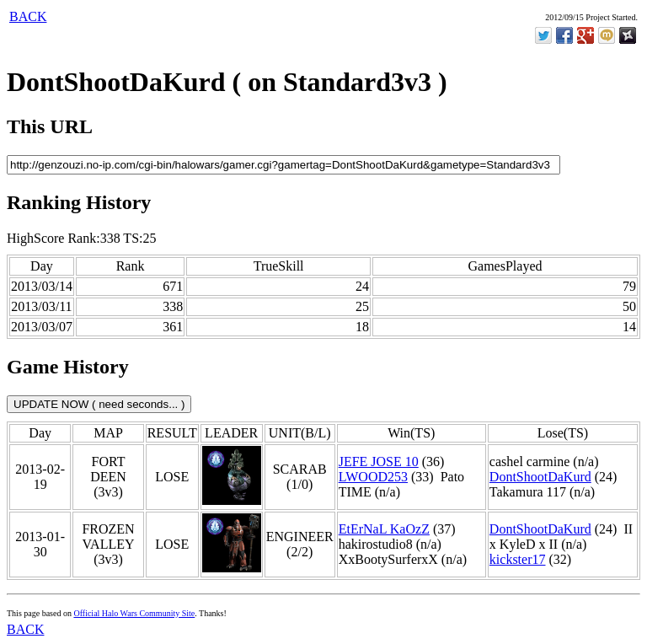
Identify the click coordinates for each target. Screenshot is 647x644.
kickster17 (518, 559)
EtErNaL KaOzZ (384, 529)
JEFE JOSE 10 (379, 462)
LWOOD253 (373, 477)
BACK (28, 16)
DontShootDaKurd (540, 477)
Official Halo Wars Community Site (134, 613)
